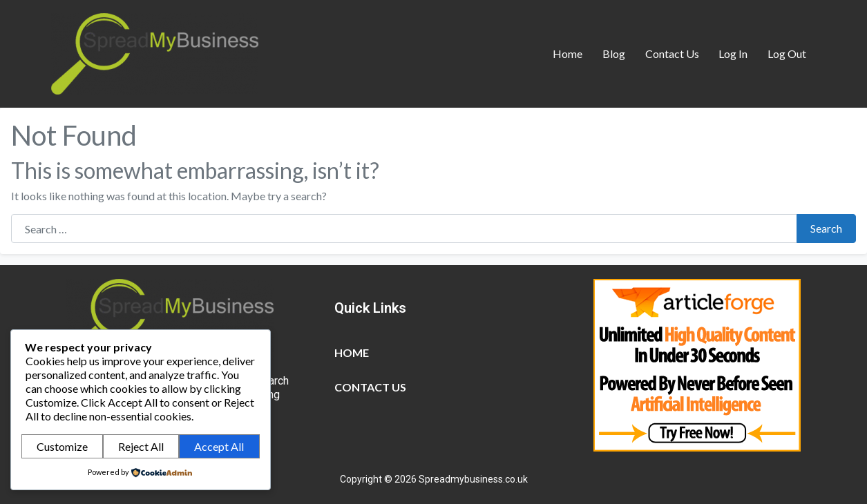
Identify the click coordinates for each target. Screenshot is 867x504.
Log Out (787, 54)
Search (826, 228)
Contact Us (672, 54)
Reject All (141, 446)
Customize (62, 446)
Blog (614, 54)
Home (568, 54)
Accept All (219, 446)
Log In (733, 54)
